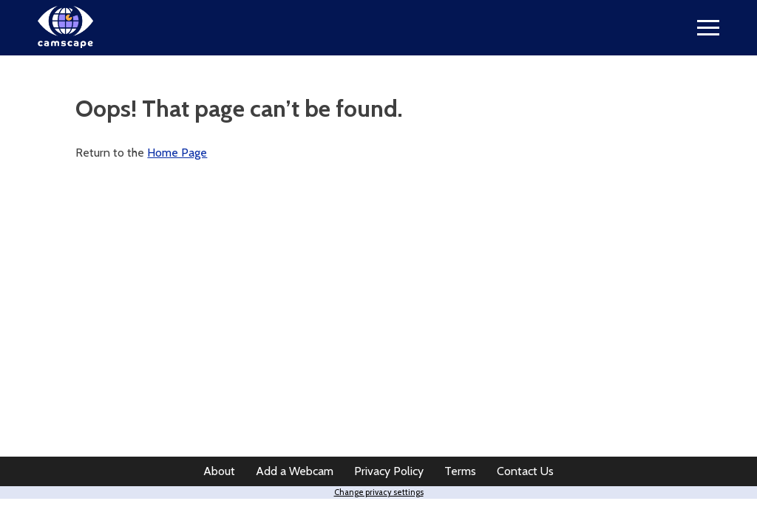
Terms (460, 471)
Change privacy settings (379, 492)
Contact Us (525, 471)
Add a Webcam (295, 471)
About (219, 471)
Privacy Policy (389, 471)
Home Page (177, 153)
